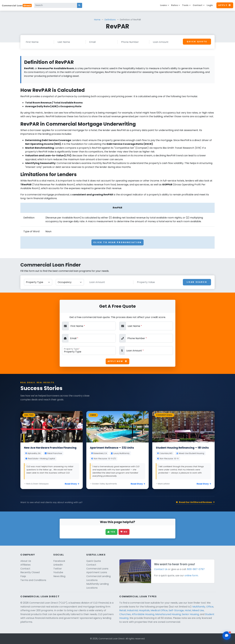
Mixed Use (198, 610)
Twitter (58, 569)
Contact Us (161, 569)
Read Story (72, 484)
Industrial (132, 610)
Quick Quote (197, 42)
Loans (163, 5)
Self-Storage (176, 610)
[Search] (56, 5)
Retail (123, 610)
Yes (111, 532)
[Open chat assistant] (227, 636)
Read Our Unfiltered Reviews (195, 502)
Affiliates (25, 565)
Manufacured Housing (168, 614)
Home (97, 20)
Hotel (188, 610)
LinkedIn (58, 565)
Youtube (58, 572)
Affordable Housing (143, 614)
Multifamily (199, 607)
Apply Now (117, 361)
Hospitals (144, 610)
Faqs (23, 576)
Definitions (110, 20)
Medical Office (159, 610)
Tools (185, 5)
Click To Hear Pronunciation (118, 242)
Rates (175, 5)
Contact (198, 5)
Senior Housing (190, 614)
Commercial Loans (97, 569)
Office (210, 607)
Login (210, 5)
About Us (26, 561)
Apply (225, 5)
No (124, 532)
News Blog (59, 576)
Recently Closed (30, 572)
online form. (191, 575)
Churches (125, 614)
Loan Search (197, 282)
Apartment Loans (97, 572)
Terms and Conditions (33, 580)
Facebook (59, 561)
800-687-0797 (196, 569)
